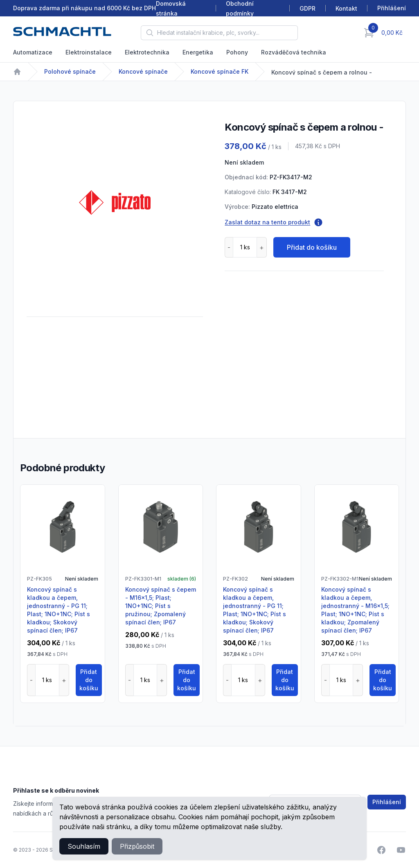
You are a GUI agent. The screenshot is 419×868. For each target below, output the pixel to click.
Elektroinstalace (89, 52)
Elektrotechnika (147, 52)
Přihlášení (387, 802)
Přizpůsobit (137, 846)
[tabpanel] (115, 202)
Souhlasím (84, 846)
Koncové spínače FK (220, 71)
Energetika (198, 52)
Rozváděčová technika (294, 52)
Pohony (237, 52)
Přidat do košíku (312, 247)
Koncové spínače (143, 71)
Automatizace (33, 52)
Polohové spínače (70, 71)
